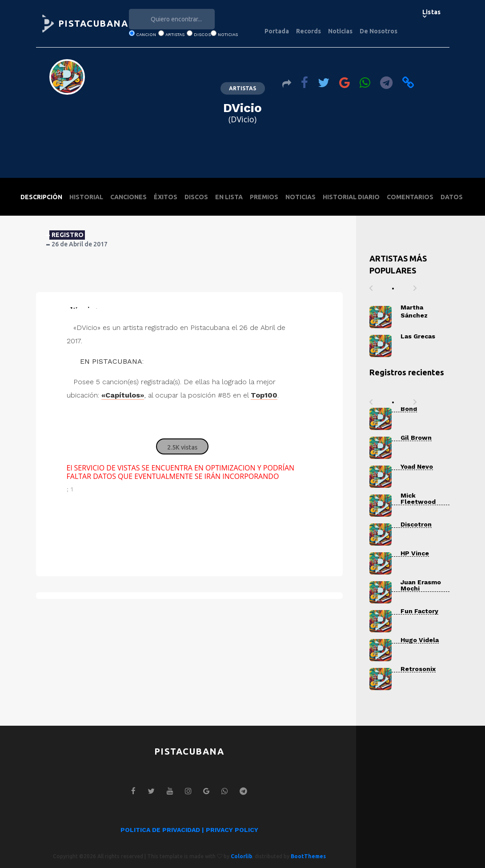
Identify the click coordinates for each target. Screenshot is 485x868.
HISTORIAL (86, 197)
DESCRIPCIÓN (41, 197)
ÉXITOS (166, 197)
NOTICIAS (301, 197)
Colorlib (241, 856)
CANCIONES (128, 197)
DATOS (452, 197)
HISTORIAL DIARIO (351, 197)
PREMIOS (264, 197)
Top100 (264, 395)
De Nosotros (379, 31)
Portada (277, 31)
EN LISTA (229, 197)
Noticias (340, 31)
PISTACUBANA (93, 23)
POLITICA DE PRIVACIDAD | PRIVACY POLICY (189, 830)
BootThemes (308, 856)
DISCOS (196, 197)
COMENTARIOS (410, 197)
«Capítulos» (123, 395)
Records (309, 31)
